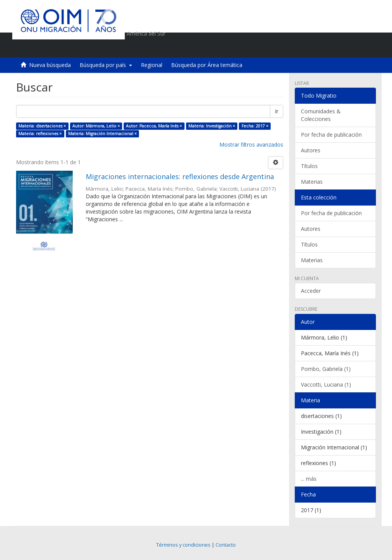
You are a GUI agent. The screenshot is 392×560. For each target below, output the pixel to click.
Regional (152, 65)
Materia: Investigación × (212, 126)
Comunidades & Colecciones (321, 115)
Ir (277, 111)
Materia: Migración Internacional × (102, 134)
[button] (326, 48)
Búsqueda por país (106, 65)
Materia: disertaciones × (42, 126)
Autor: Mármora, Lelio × (96, 126)
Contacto (226, 545)
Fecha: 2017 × (255, 126)
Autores (311, 150)
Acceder (311, 291)
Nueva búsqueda (50, 65)
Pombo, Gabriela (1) (326, 369)
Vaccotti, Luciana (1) (326, 384)
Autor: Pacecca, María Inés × (154, 126)
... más (309, 479)
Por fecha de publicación (331, 135)
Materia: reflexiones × (40, 134)
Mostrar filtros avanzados (251, 144)
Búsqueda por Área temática (207, 65)
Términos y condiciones (183, 545)
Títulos (309, 166)
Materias (312, 182)
